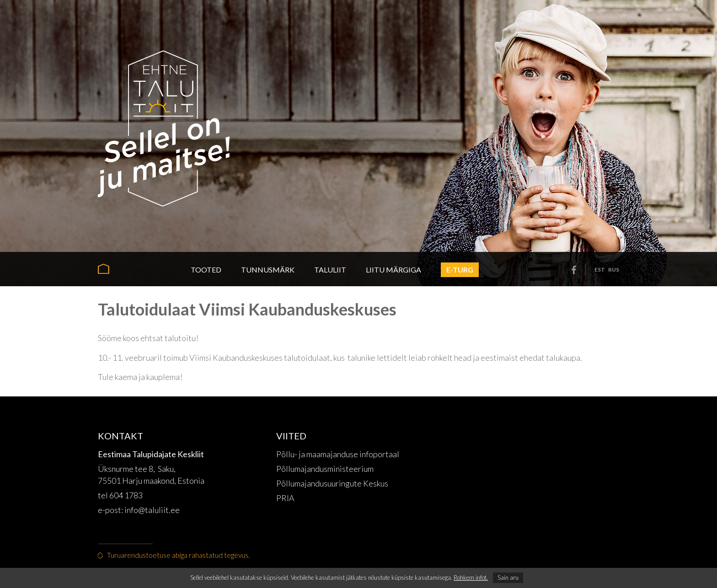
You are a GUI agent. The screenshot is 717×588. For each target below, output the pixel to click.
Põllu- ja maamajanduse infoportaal (338, 454)
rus (614, 270)
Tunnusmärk (268, 270)
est (600, 270)
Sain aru (508, 577)
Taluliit (330, 270)
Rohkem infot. (471, 577)
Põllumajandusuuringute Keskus (332, 483)
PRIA (285, 498)
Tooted (206, 270)
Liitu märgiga (393, 270)
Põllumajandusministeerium (325, 469)
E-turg (460, 270)
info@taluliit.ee (153, 510)
